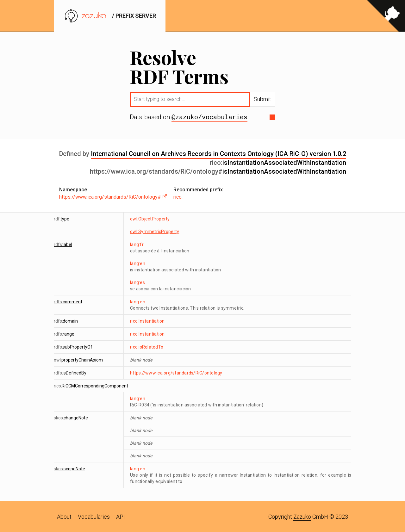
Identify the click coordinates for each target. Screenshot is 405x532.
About (64, 516)
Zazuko (302, 516)
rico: (178, 196)
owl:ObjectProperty (150, 218)
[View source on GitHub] (386, 16)
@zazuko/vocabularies (209, 117)
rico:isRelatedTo (147, 346)
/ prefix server (110, 16)
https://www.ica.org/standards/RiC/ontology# (113, 196)
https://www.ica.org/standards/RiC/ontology (176, 372)
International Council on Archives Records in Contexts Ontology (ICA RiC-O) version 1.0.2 (218, 153)
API (121, 516)
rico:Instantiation (147, 320)
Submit (262, 99)
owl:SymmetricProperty (155, 231)
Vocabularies (94, 516)
